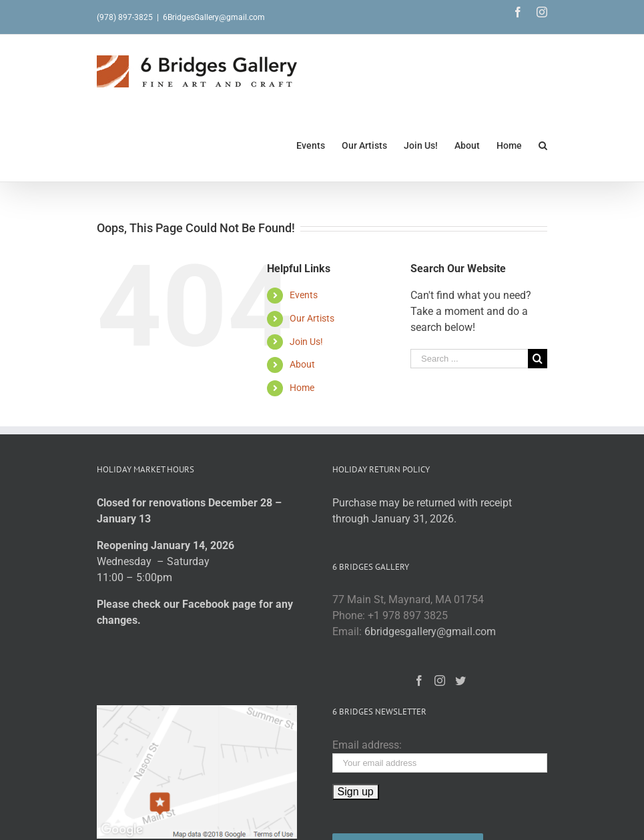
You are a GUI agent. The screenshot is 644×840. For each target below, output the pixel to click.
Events (304, 295)
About (302, 364)
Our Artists (312, 318)
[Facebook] (419, 681)
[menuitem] (319, 145)
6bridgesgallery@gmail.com (430, 632)
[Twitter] (460, 681)
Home (302, 388)
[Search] (543, 145)
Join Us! (306, 342)
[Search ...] (469, 359)
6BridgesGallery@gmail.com (214, 17)
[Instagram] (440, 681)
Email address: (367, 745)
